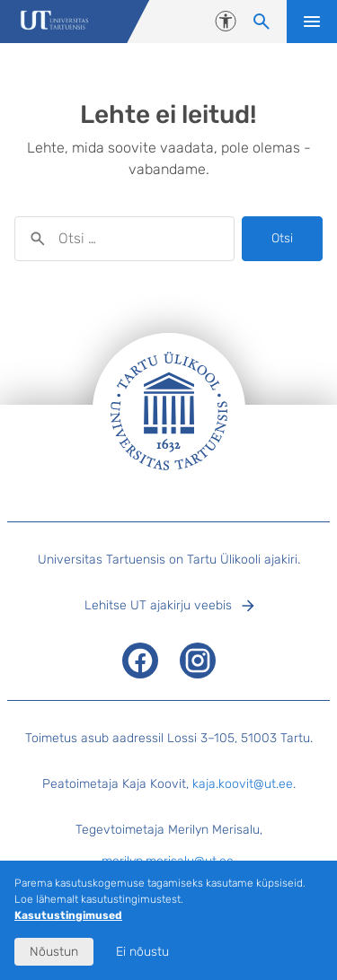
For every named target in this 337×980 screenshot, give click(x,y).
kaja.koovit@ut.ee (243, 784)
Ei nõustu (142, 952)
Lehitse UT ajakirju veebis (158, 605)
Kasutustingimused (68, 915)
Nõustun (54, 952)
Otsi (282, 238)
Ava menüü (312, 22)
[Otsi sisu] (262, 22)
